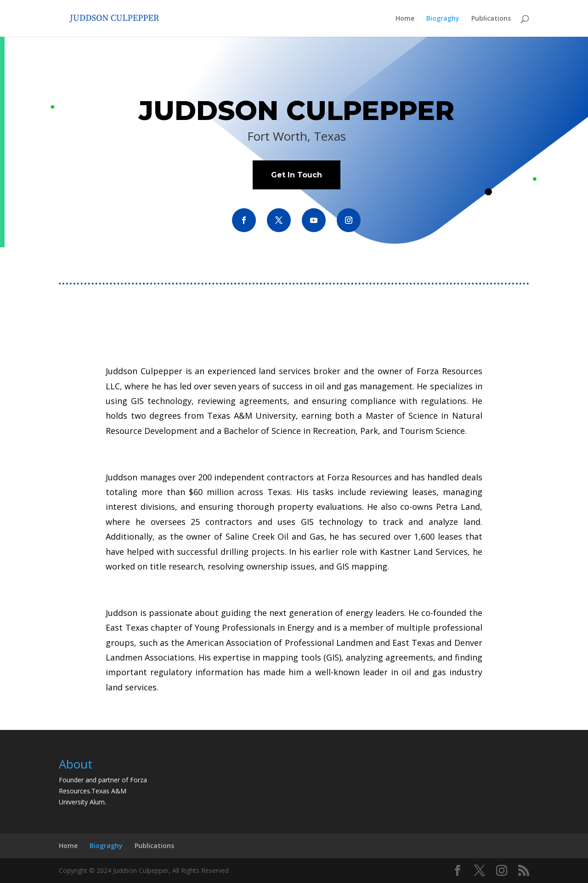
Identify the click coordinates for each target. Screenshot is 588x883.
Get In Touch (297, 175)
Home (405, 19)
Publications (491, 19)
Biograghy (443, 19)
